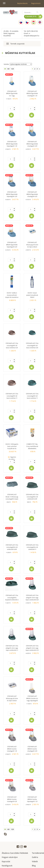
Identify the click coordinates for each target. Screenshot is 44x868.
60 (8, 69)
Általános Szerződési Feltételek (15, 853)
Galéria (35, 857)
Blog (34, 865)
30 (5, 69)
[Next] (39, 69)
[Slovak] (21, 22)
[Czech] (27, 22)
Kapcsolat (6, 861)
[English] (40, 22)
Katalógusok (7, 865)
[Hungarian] (34, 22)
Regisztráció (36, 3)
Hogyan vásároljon (10, 857)
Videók (35, 861)
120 (12, 69)
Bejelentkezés (22, 3)
